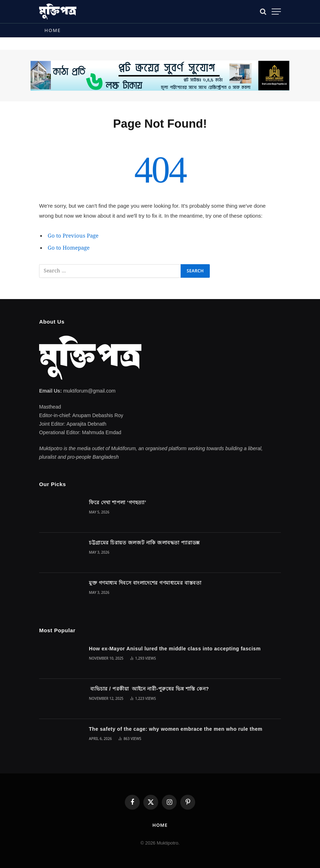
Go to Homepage (69, 248)
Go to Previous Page (73, 236)
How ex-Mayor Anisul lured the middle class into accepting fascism (175, 649)
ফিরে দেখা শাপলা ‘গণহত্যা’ (118, 502)
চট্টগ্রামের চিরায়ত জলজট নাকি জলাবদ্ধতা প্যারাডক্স (144, 543)
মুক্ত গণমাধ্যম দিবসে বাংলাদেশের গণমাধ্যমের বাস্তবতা (145, 583)
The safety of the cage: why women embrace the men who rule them (176, 729)
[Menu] (276, 12)
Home (53, 30)
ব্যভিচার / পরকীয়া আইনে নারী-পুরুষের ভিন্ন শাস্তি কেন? (149, 689)
